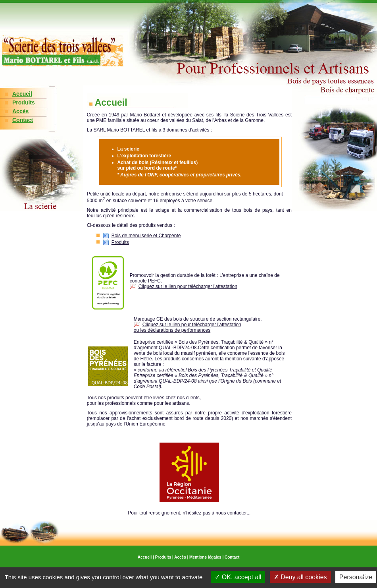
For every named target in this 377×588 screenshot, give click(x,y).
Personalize (356, 577)
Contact (23, 120)
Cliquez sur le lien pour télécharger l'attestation (188, 286)
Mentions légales (205, 557)
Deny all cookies (300, 577)
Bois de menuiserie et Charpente (146, 236)
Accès (20, 111)
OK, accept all (238, 577)
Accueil (22, 94)
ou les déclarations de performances (172, 330)
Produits (24, 103)
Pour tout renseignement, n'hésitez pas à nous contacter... (189, 513)
